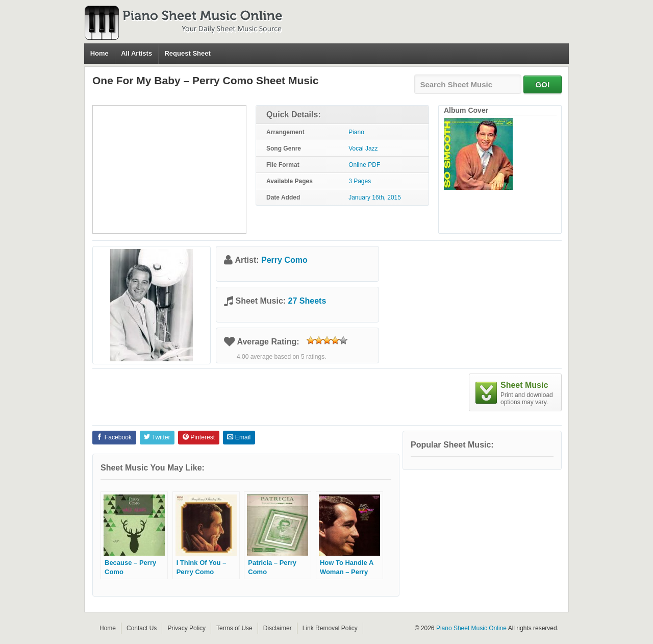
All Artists (136, 53)
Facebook (114, 437)
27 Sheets (307, 301)
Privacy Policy (186, 628)
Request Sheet (187, 53)
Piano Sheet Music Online (471, 628)
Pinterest (199, 437)
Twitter (157, 437)
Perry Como (284, 260)
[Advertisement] (169, 169)
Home (99, 53)
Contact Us (142, 628)
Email (239, 437)
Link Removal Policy (330, 628)
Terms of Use (234, 628)
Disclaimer (278, 628)
